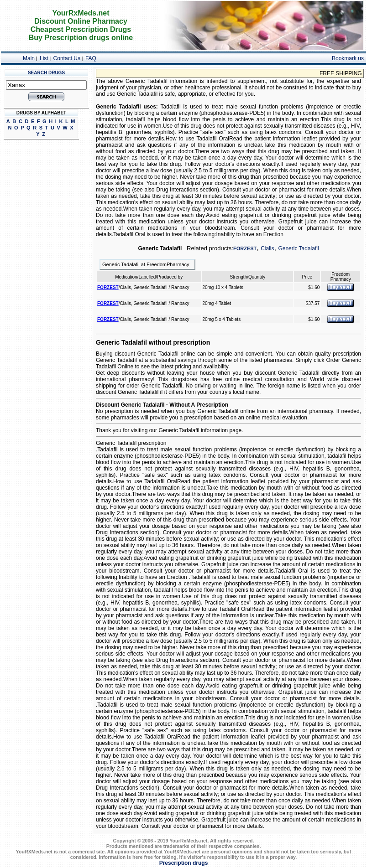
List (44, 58)
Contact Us (67, 58)
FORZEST (245, 248)
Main (29, 58)
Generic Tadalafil (298, 248)
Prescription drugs (184, 863)
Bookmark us (348, 58)
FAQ (91, 58)
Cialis (267, 248)
